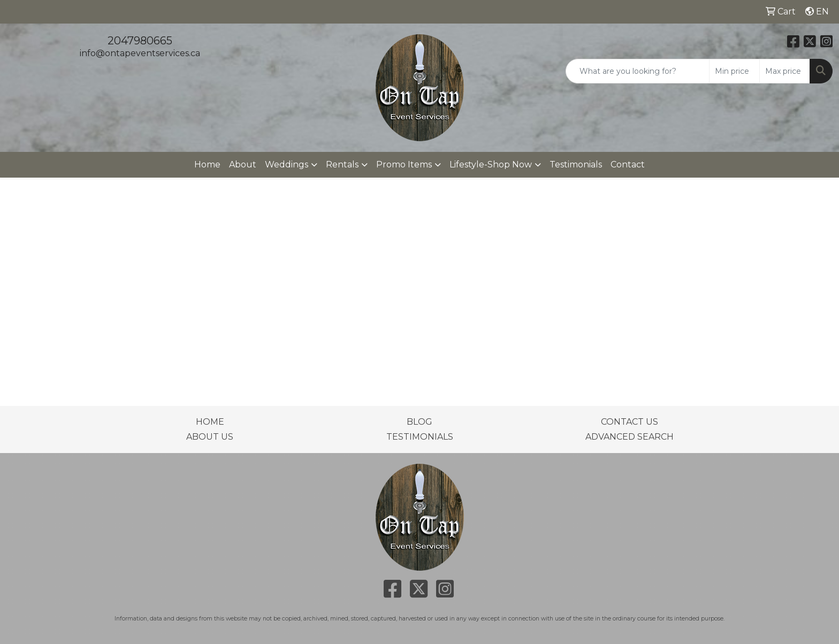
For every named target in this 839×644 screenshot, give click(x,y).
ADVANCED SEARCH (630, 437)
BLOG (419, 422)
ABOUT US (210, 437)
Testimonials (576, 164)
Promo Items (404, 164)
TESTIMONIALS (420, 437)
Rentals (342, 164)
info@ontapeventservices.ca (140, 53)
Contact (628, 164)
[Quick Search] (638, 71)
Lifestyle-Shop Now (491, 164)
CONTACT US (630, 422)
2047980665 (140, 41)
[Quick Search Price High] (785, 71)
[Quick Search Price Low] (734, 71)
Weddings (287, 164)
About (243, 164)
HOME (210, 422)
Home (207, 164)
